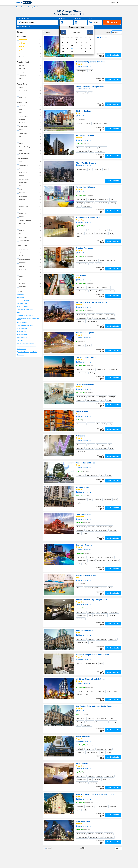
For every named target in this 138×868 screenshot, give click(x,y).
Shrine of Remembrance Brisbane (26, 346)
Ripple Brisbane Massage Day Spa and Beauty (28, 319)
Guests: (91, 19)
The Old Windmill (22, 322)
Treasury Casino (22, 331)
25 (90, 49)
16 (81, 46)
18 (90, 46)
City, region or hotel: (24, 19)
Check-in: (63, 19)
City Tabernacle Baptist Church (26, 343)
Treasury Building (22, 334)
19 (63, 49)
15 (77, 46)
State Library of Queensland (25, 315)
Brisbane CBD (21, 298)
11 (90, 43)
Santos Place (21, 295)
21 (72, 49)
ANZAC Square (21, 349)
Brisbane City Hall (22, 303)
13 (67, 46)
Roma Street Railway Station (25, 325)
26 (63, 51)
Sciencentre (20, 355)
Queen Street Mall (22, 337)
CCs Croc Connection (23, 300)
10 (86, 43)
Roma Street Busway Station (25, 309)
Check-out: (77, 19)
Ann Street (20, 340)
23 (81, 49)
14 (72, 46)
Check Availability (113, 55)
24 (86, 49)
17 (86, 46)
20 (67, 49)
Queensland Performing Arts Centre (27, 352)
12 (63, 46)
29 (77, 51)
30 (81, 51)
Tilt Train (19, 312)
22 (77, 49)
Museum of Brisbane (23, 306)
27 (67, 51)
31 (86, 51)
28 (72, 51)
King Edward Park (22, 328)
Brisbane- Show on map (83, 42)
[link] (24, 3)
